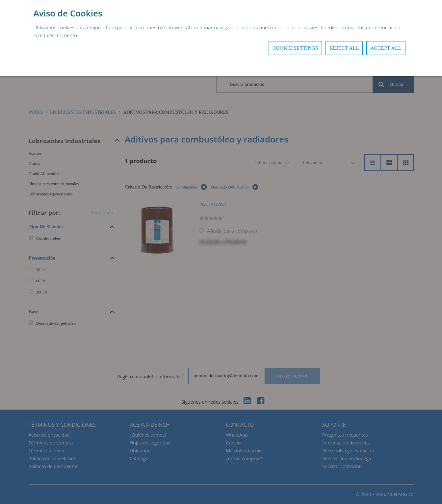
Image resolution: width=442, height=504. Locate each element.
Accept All (386, 48)
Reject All (344, 48)
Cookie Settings (295, 48)
